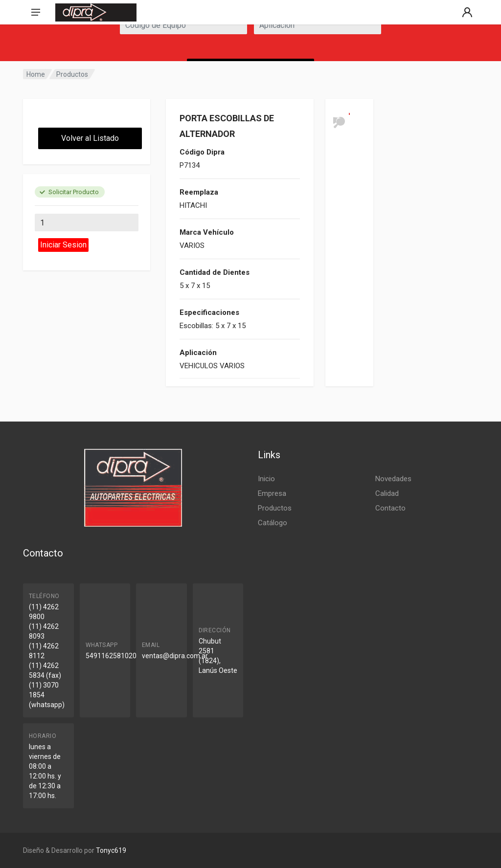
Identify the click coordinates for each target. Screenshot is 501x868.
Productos (72, 74)
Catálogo (273, 523)
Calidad (387, 493)
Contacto (390, 508)
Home (36, 74)
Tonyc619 (111, 850)
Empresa (272, 493)
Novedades (393, 479)
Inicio (266, 479)
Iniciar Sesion (63, 245)
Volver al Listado (90, 138)
